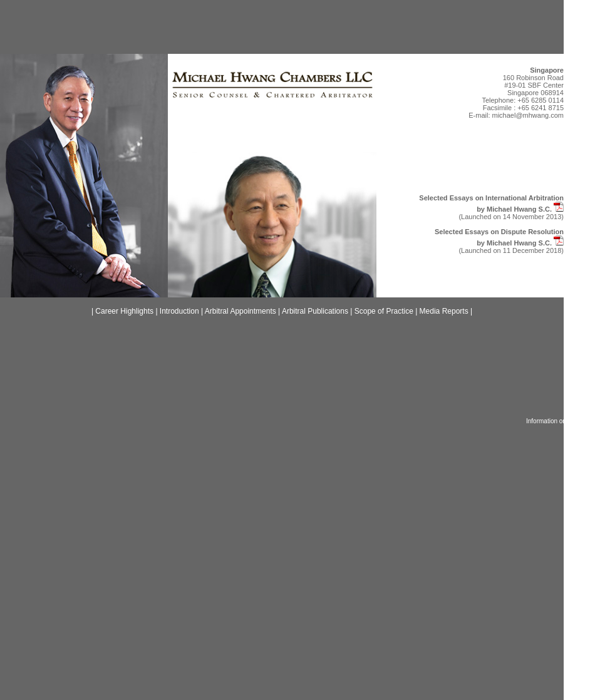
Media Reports (444, 311)
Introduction (179, 311)
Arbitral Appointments (241, 311)
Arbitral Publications (315, 311)
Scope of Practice (384, 311)
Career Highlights (124, 311)
